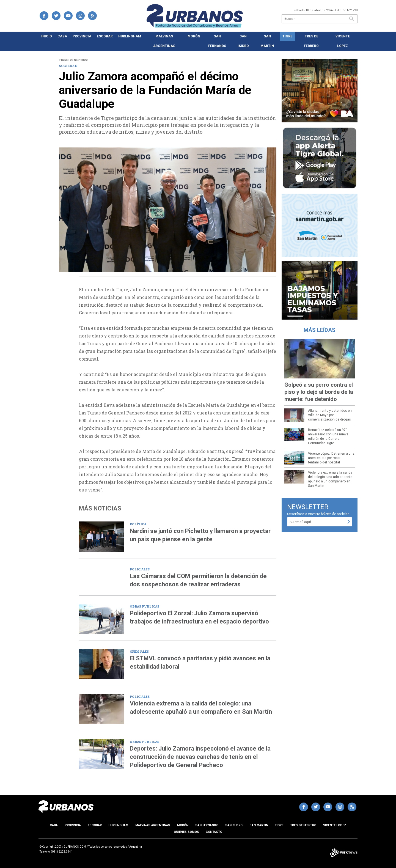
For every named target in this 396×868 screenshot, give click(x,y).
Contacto (214, 832)
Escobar (105, 36)
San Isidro (243, 41)
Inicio (47, 36)
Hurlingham (130, 36)
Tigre (287, 36)
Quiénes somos (186, 832)
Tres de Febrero (311, 41)
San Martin (267, 41)
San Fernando (217, 41)
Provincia (82, 36)
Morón (194, 36)
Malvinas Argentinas (164, 41)
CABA (62, 36)
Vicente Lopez (343, 41)
